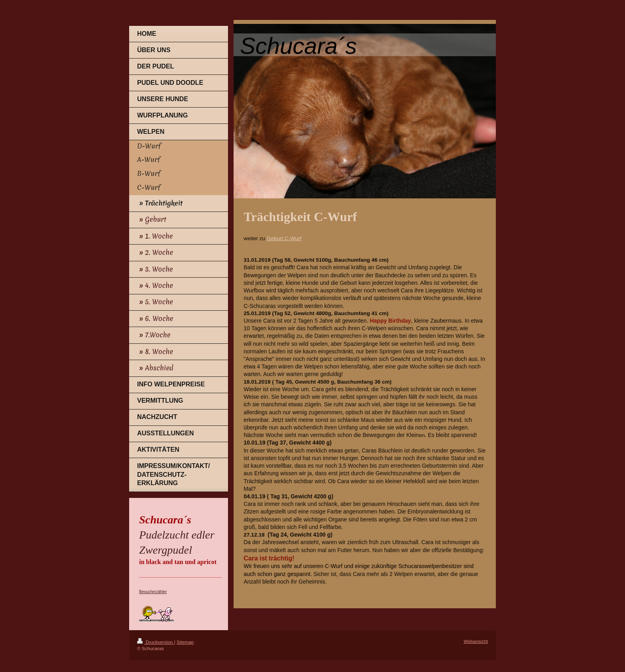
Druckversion (156, 642)
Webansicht (476, 641)
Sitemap (185, 642)
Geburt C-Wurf (284, 238)
